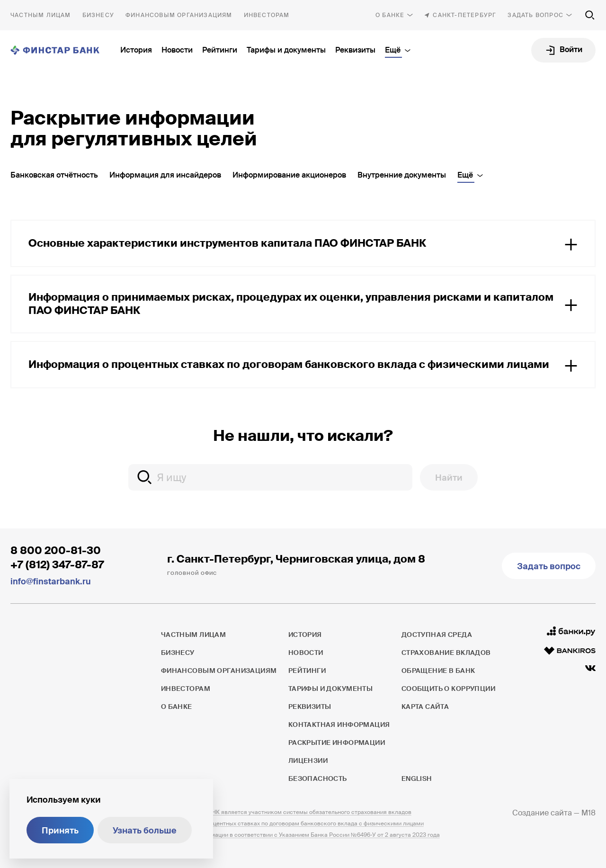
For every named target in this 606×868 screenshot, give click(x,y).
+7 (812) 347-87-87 (57, 565)
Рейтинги (220, 50)
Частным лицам (41, 15)
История (136, 50)
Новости (177, 50)
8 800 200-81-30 (56, 550)
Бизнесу (98, 15)
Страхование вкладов (446, 653)
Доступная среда (437, 635)
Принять (60, 831)
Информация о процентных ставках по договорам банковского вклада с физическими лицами (292, 823)
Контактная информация (339, 725)
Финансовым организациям (179, 15)
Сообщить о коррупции (448, 689)
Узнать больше (145, 831)
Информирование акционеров (289, 175)
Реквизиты (355, 50)
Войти (571, 49)
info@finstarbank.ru (51, 582)
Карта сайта (425, 707)
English (417, 779)
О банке (390, 15)
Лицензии (308, 761)
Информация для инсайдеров (165, 175)
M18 (588, 813)
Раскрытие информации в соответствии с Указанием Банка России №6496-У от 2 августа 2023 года (300, 835)
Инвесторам (267, 15)
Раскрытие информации (337, 743)
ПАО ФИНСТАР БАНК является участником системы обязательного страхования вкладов (286, 812)
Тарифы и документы (286, 50)
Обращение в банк (438, 671)
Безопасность (318, 779)
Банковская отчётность (54, 175)
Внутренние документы (402, 175)
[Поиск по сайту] (590, 15)
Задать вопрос (535, 15)
